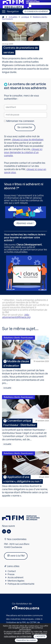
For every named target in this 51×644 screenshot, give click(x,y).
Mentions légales (16, 581)
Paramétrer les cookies (26, 640)
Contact (12, 571)
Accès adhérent (16, 578)
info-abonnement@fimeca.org (16, 316)
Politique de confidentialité (21, 584)
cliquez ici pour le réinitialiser (28, 140)
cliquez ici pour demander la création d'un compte (23, 153)
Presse (11, 574)
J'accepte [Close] (40, 636)
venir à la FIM (16, 556)
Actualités (13, 17)
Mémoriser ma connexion (19, 121)
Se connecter (25, 127)
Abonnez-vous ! (25, 223)
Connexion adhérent (36, 12)
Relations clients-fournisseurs (18, 338)
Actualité (7, 388)
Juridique (25, 17)
